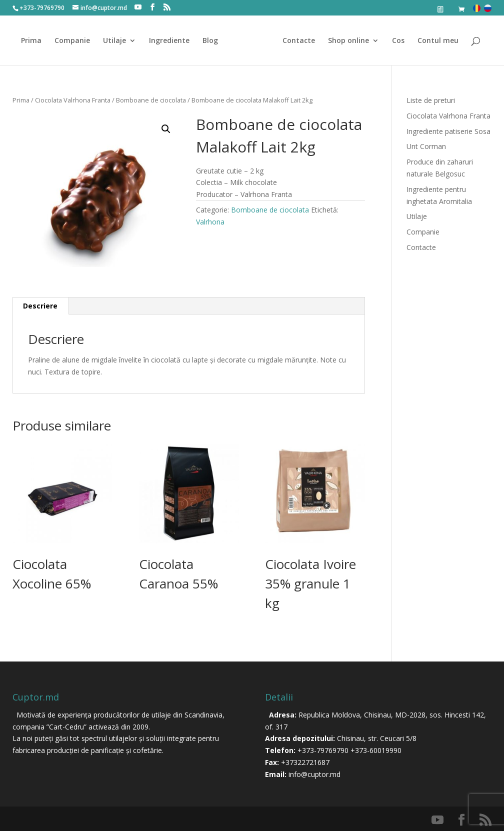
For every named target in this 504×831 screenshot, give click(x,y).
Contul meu (434, 41)
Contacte (295, 41)
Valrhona (210, 222)
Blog (214, 41)
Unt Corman (426, 146)
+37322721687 (305, 762)
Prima (35, 41)
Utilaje (118, 41)
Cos (395, 41)
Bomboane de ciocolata (151, 100)
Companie (76, 41)
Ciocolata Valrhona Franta (73, 100)
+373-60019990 (376, 750)
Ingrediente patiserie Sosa (448, 131)
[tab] (40, 306)
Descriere (40, 306)
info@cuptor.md (314, 774)
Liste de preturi (431, 100)
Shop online (345, 41)
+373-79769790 (323, 750)
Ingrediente (173, 41)
